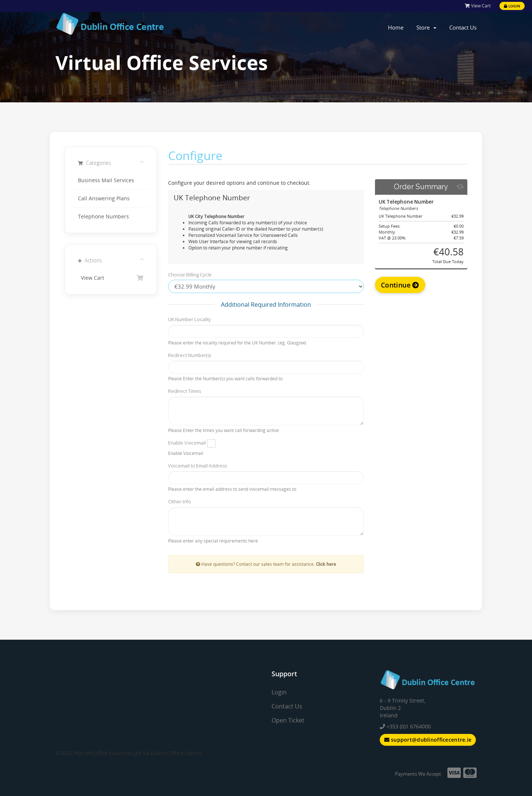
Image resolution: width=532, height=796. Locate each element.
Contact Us (463, 27)
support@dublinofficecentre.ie (428, 740)
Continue (400, 285)
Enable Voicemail (187, 443)
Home (396, 27)
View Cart (478, 6)
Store (426, 27)
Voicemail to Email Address (197, 466)
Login (512, 6)
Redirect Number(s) (189, 355)
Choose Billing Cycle (190, 275)
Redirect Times (185, 391)
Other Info (180, 501)
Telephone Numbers (103, 217)
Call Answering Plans (104, 198)
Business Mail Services (106, 180)
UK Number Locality (190, 319)
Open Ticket (288, 720)
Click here (326, 564)
